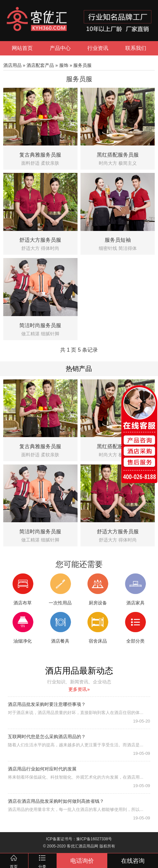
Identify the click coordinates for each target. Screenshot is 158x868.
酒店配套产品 (40, 65)
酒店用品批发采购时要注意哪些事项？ (47, 704)
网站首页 (22, 48)
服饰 (64, 65)
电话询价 (82, 861)
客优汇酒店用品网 (82, 846)
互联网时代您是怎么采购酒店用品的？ (47, 737)
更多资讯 (79, 689)
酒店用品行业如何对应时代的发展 (42, 769)
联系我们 (136, 48)
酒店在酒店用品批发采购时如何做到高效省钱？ (56, 801)
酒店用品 (12, 65)
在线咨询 (133, 861)
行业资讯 (98, 48)
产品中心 (60, 48)
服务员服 (82, 65)
